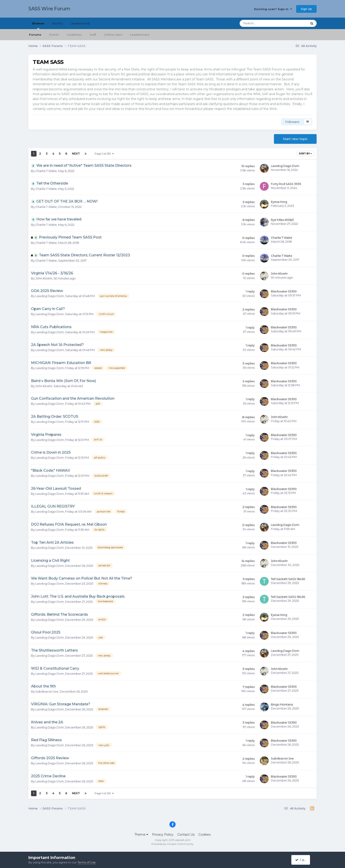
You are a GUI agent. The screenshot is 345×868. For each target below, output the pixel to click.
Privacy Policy (163, 835)
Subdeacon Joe (47, 691)
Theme (141, 835)
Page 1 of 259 (104, 154)
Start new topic (295, 139)
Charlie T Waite (46, 171)
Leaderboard (140, 35)
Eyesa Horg (279, 202)
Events (54, 35)
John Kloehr (44, 278)
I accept (303, 860)
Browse (38, 25)
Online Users (113, 35)
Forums (35, 35)
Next (76, 154)
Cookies (205, 835)
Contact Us (186, 835)
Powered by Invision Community (172, 844)
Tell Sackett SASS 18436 (288, 579)
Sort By (305, 154)
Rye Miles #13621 (282, 220)
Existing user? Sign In (273, 9)
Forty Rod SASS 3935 (286, 184)
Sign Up (306, 9)
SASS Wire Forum (49, 9)
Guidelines (74, 35)
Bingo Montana (282, 704)
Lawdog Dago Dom (285, 166)
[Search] (262, 23)
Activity (57, 23)
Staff (93, 35)
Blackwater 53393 (284, 291)
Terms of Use (87, 862)
